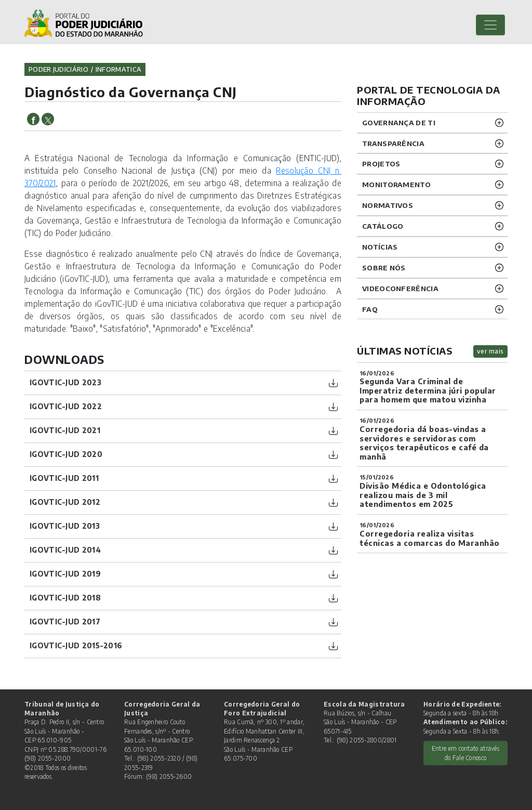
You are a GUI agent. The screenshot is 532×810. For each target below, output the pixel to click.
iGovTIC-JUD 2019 (65, 574)
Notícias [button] (380, 247)
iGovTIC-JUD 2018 (65, 598)
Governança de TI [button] (399, 122)
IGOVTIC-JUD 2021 (65, 430)
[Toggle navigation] (490, 25)
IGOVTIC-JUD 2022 (66, 406)
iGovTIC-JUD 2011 (64, 478)
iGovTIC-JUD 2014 (65, 550)
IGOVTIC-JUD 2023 (65, 382)
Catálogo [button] (383, 226)
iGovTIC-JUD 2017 (65, 622)
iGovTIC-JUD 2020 (66, 454)
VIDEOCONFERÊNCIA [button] (400, 288)
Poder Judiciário (58, 69)
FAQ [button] (370, 309)
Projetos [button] (381, 164)
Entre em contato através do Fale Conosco (465, 753)
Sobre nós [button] (384, 267)
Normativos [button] (388, 205)
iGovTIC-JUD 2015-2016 (76, 645)
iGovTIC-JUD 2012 (65, 502)
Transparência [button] (393, 143)
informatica (118, 69)
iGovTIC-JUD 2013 (65, 526)
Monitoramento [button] (396, 184)
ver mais (490, 351)
